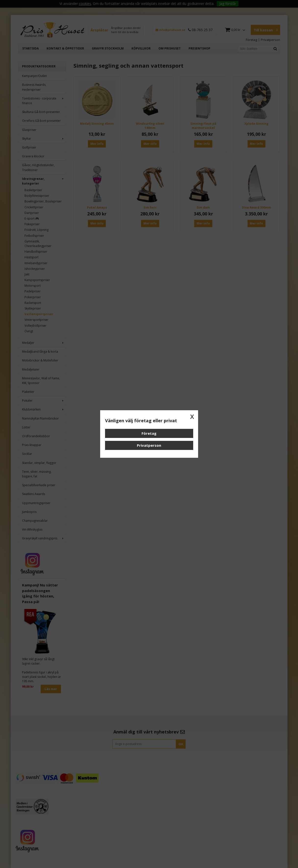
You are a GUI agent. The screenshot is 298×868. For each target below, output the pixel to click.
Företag (149, 433)
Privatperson (149, 445)
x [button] (192, 416)
